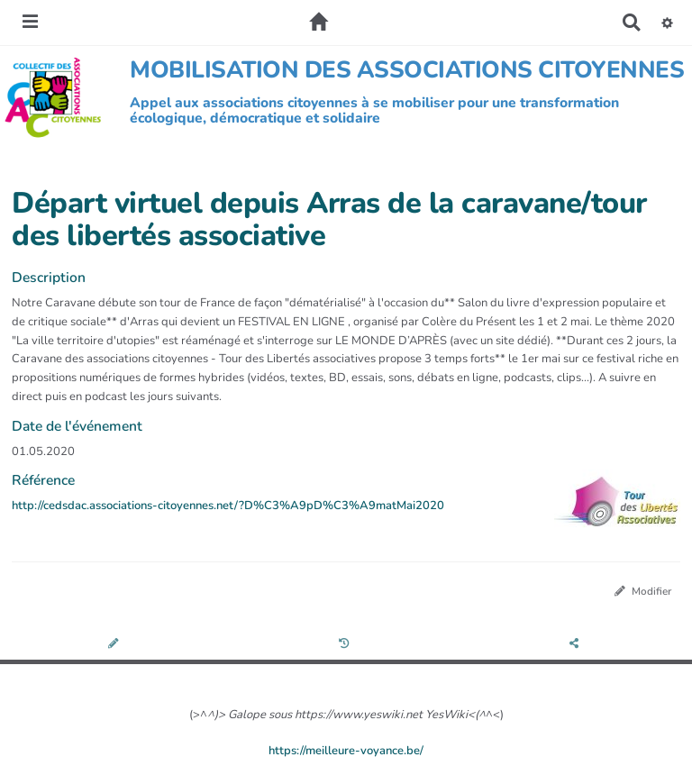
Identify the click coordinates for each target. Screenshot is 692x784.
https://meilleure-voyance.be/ (346, 751)
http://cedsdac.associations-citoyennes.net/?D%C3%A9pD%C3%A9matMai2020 (228, 506)
